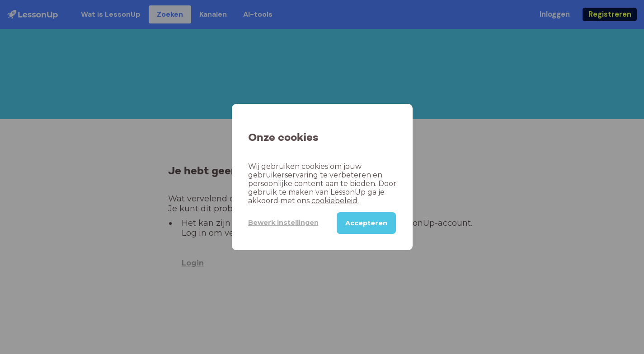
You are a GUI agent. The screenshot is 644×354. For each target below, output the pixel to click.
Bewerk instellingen (283, 223)
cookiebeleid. (335, 201)
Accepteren (366, 223)
